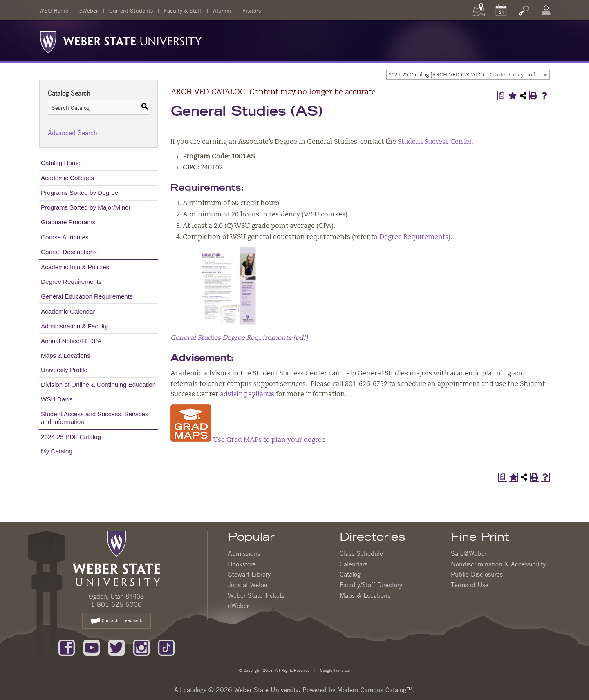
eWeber (89, 10)
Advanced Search (73, 133)
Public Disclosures (477, 574)
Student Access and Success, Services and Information (95, 418)
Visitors (252, 10)
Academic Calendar (68, 311)
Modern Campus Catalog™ (375, 690)
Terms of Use (470, 585)
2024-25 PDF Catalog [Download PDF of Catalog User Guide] (71, 437)
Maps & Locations (66, 356)
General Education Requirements (87, 296)
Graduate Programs (68, 222)
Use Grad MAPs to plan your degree (248, 440)
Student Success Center (435, 142)
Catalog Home (61, 163)
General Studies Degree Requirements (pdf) (239, 338)
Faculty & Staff (183, 10)
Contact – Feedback (116, 621)
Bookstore (242, 564)
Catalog (350, 574)
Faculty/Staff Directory (371, 585)
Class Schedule (361, 553)
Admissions (244, 553)
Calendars (354, 564)
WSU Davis (57, 399)
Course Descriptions (69, 252)
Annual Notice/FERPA (71, 341)
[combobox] (468, 75)
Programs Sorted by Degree (80, 193)
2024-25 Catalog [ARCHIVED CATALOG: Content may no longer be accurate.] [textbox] (469, 75)
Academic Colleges (67, 178)
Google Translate (334, 670)
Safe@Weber (469, 553)
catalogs (195, 690)
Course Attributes (65, 237)
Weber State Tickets (256, 595)
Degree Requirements (71, 282)
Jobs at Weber (248, 585)
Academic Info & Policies (75, 267)
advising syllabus (247, 395)
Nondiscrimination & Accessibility (498, 564)
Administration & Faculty (74, 326)
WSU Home (54, 10)
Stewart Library (249, 574)
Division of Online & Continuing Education (98, 385)
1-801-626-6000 (116, 604)
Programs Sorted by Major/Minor (86, 207)
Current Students (131, 10)
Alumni (222, 10)
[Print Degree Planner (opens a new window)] (502, 96)
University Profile (64, 370)
